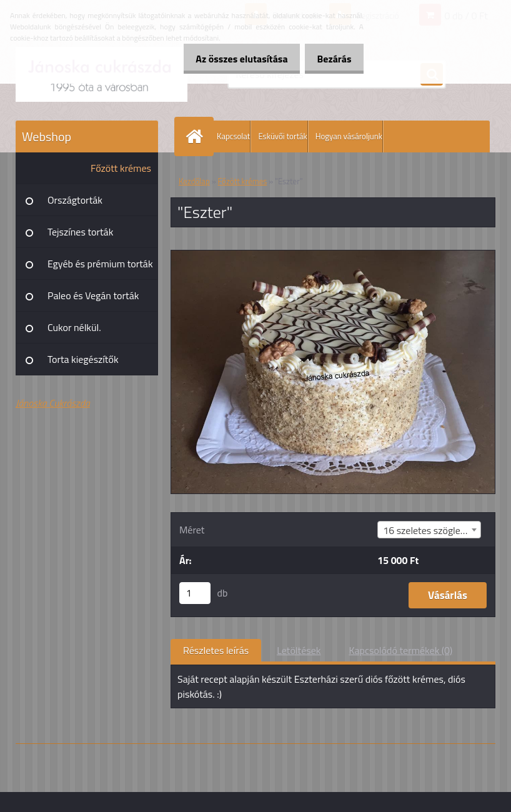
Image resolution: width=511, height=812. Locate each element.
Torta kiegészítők (83, 359)
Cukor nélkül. (74, 327)
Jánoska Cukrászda (53, 403)
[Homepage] (197, 136)
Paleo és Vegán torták (93, 295)
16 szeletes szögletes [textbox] (428, 530)
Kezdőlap (194, 181)
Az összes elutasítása (231, 59)
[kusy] (195, 593)
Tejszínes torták (80, 232)
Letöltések (299, 650)
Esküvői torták (282, 136)
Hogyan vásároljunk (349, 136)
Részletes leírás (216, 650)
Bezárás (331, 59)
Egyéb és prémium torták (100, 264)
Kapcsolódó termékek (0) (400, 650)
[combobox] (429, 530)
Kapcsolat (233, 136)
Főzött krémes (121, 168)
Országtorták (75, 200)
